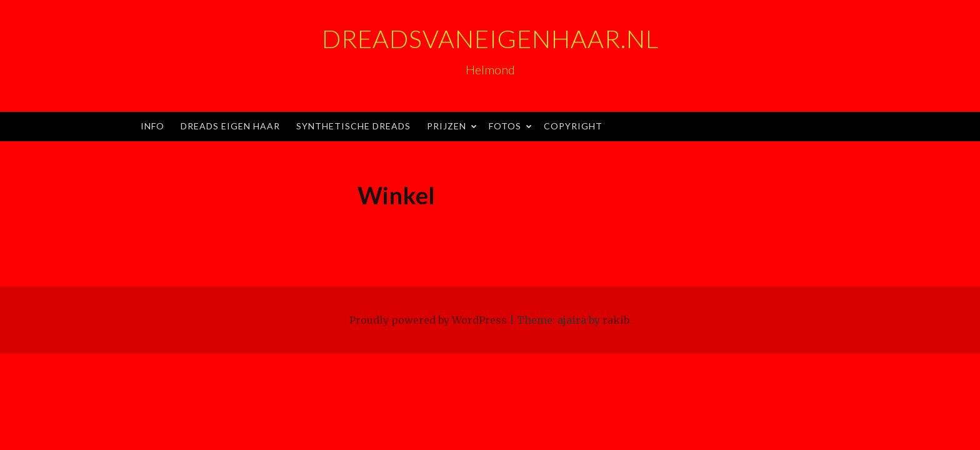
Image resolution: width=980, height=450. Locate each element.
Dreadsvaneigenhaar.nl (490, 39)
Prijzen (447, 126)
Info (152, 126)
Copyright (573, 126)
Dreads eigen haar (230, 126)
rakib (616, 320)
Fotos (505, 126)
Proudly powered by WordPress (428, 320)
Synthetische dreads (353, 126)
